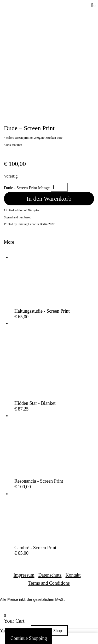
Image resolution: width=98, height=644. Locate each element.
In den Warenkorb (49, 199)
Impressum (24, 575)
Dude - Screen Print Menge (27, 188)
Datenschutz (50, 575)
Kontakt (73, 575)
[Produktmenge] (59, 187)
